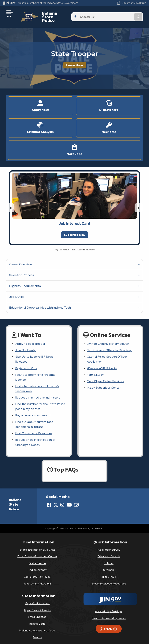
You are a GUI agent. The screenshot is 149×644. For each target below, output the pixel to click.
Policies (109, 560)
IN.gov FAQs (109, 574)
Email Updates (37, 614)
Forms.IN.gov (95, 369)
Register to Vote (27, 362)
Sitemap (109, 567)
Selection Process (22, 269)
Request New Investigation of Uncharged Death (36, 439)
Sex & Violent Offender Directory (110, 344)
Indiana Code (37, 621)
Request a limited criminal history (38, 393)
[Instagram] (62, 502)
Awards (37, 634)
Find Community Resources (34, 430)
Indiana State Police (58, 13)
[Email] (76, 502)
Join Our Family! (26, 344)
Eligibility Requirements (25, 279)
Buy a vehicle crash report (33, 412)
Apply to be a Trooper (31, 337)
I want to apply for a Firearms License (35, 372)
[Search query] (125, 14)
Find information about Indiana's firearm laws (37, 384)
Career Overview (21, 258)
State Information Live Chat (37, 547)
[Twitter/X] (56, 502)
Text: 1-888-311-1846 (37, 581)
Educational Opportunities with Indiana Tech (40, 301)
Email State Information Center (37, 554)
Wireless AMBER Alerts (102, 362)
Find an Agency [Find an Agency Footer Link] (37, 567)
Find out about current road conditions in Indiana (35, 421)
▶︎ (140, 201)
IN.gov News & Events (37, 607)
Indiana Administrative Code (37, 628)
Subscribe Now (75, 228)
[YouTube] (69, 502)
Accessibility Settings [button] (109, 609)
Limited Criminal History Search (108, 337)
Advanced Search (109, 554)
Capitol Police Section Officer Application (107, 353)
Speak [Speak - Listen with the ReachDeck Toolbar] (108, 626)
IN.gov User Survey (109, 547)
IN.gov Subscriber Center (104, 383)
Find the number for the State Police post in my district (40, 402)
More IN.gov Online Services (106, 376)
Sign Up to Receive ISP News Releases (35, 353)
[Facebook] (49, 502)
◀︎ (12, 201)
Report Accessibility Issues (109, 615)
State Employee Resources (109, 581)
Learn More (75, 58)
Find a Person (37, 560)
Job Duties (17, 290)
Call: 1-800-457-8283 (37, 574)
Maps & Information (37, 601)
